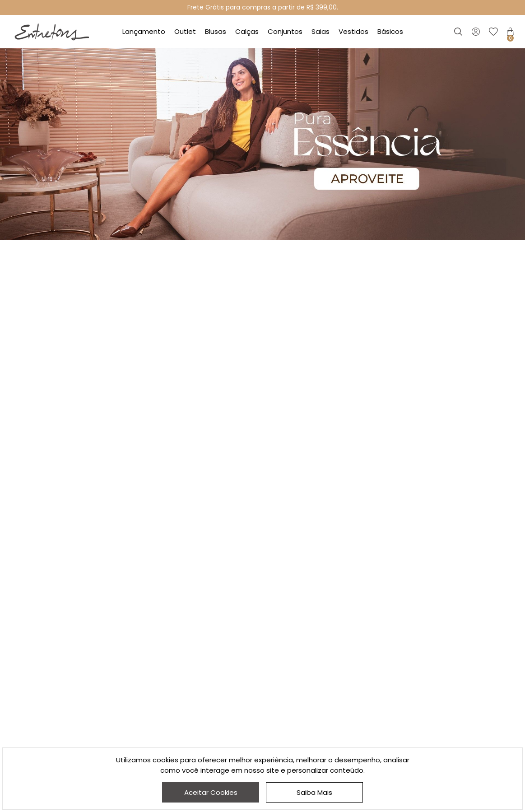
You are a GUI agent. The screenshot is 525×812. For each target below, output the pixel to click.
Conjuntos (285, 31)
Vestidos (353, 31)
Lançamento (144, 31)
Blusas (216, 31)
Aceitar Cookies (211, 792)
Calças (247, 31)
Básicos (390, 31)
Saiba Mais (314, 792)
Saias (321, 31)
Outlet (185, 31)
